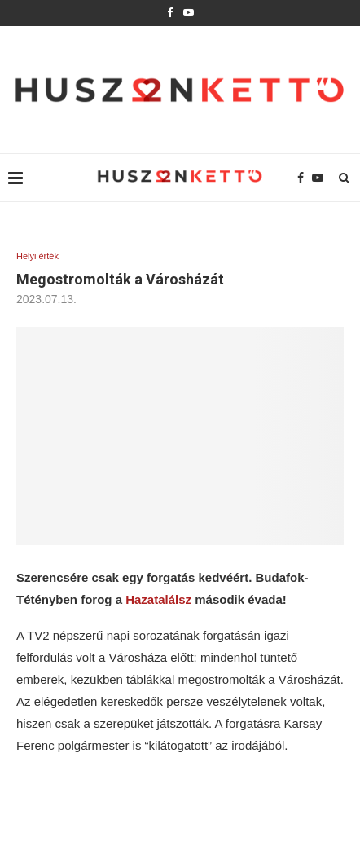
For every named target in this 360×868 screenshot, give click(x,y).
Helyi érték (37, 256)
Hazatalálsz (158, 599)
